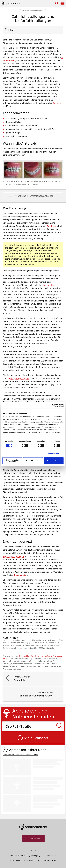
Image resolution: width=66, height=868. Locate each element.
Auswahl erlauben (33, 461)
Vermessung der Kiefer (19, 378)
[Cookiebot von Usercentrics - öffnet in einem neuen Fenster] (54, 405)
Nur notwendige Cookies (12, 461)
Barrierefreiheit (50, 860)
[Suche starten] (60, 726)
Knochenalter (20, 575)
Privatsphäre (15, 860)
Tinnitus (57, 103)
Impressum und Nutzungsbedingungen (26, 856)
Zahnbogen (52, 226)
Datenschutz (51, 856)
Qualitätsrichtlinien (32, 860)
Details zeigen (54, 453)
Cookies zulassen (54, 461)
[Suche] (57, 4)
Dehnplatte (48, 285)
